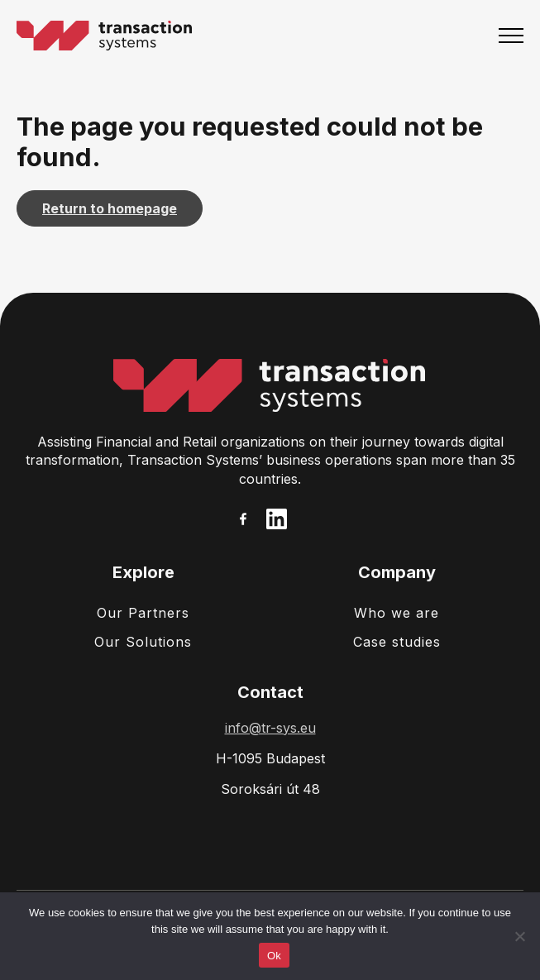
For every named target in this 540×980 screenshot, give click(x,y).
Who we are (397, 613)
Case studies (397, 642)
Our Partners (143, 613)
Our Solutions (143, 642)
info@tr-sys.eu (270, 728)
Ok (274, 956)
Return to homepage (110, 208)
